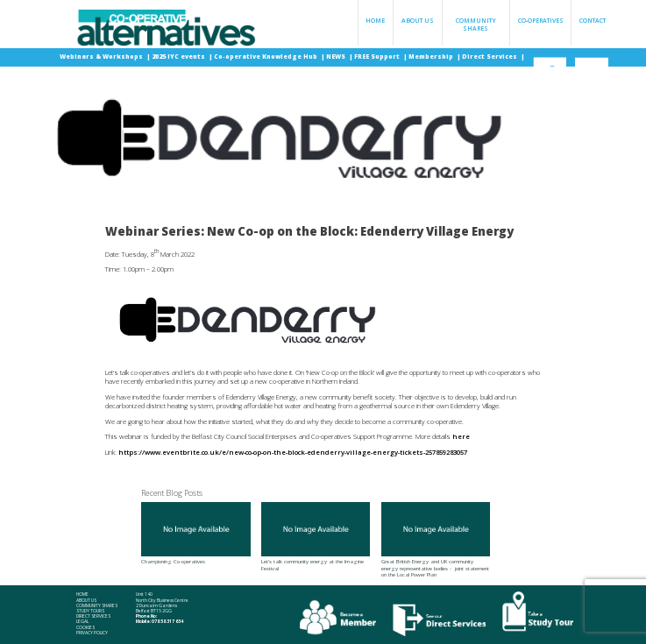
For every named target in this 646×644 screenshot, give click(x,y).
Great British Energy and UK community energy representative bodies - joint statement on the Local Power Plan (436, 540)
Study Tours (90, 611)
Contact (593, 21)
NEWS (337, 57)
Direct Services (490, 57)
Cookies (85, 627)
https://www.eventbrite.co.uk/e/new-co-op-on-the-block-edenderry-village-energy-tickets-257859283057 (293, 452)
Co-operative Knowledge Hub (266, 57)
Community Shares (476, 25)
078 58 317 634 (167, 621)
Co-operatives (541, 21)
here (461, 436)
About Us (418, 21)
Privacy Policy (92, 633)
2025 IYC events (179, 57)
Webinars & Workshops (102, 57)
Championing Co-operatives (195, 534)
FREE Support (378, 57)
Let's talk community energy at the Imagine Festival (316, 537)
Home (375, 21)
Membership (432, 57)
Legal (82, 621)
